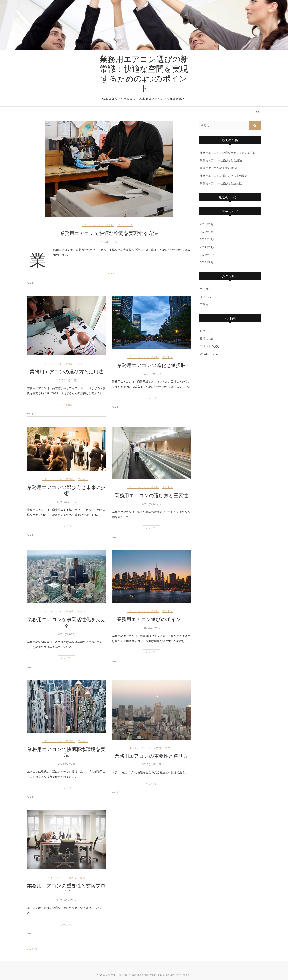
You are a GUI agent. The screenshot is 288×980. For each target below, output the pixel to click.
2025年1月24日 (151, 764)
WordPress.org (209, 354)
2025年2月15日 (66, 502)
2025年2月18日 (151, 374)
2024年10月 (207, 255)
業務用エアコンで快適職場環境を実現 (66, 752)
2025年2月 (207, 224)
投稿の (207, 339)
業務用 (110, 225)
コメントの (210, 346)
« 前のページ (35, 949)
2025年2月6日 (151, 628)
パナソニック (125, 225)
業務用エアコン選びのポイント (151, 619)
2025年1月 (207, 232)
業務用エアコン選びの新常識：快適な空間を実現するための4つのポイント (144, 73)
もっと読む (109, 274)
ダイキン (83, 363)
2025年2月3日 (66, 764)
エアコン (87, 225)
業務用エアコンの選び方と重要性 (151, 495)
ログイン (205, 331)
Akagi (30, 283)
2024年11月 (207, 247)
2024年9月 (207, 262)
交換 (168, 748)
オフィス (99, 225)
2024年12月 (207, 239)
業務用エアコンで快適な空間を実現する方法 (109, 233)
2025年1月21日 (66, 900)
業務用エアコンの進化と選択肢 (151, 365)
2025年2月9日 (66, 634)
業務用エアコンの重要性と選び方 (151, 756)
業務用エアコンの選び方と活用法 (66, 371)
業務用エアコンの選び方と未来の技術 (66, 490)
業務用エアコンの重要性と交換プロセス (66, 888)
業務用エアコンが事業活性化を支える (66, 622)
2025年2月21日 (66, 380)
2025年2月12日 (151, 504)
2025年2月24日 (109, 242)
